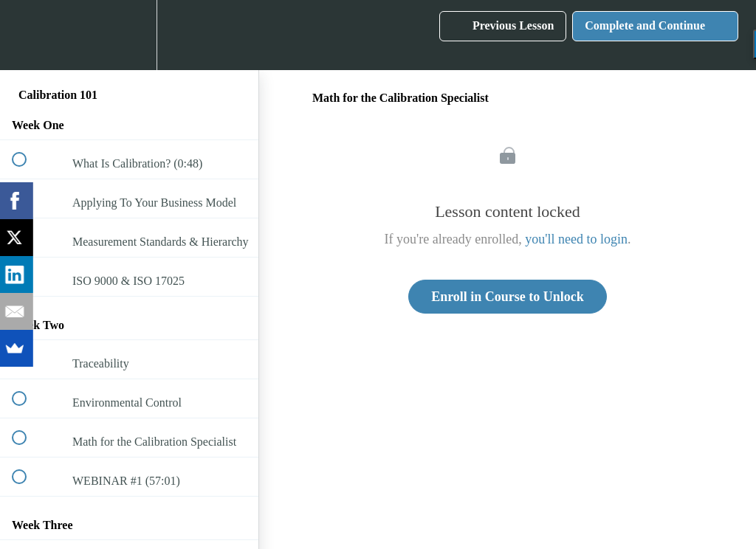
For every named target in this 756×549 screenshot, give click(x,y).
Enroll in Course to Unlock (508, 297)
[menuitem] (129, 35)
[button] (27, 35)
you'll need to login (576, 239)
